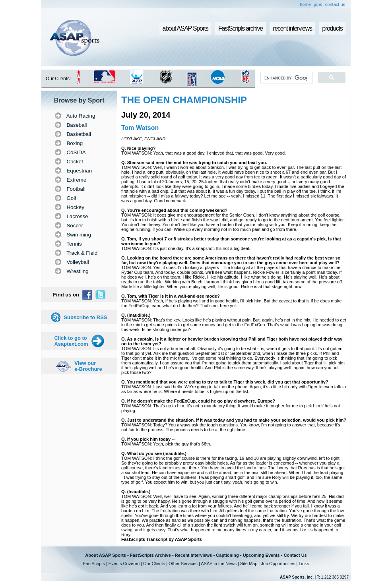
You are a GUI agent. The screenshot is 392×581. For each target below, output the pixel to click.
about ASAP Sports (185, 28)
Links (304, 564)
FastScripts (94, 564)
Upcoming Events (261, 555)
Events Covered (124, 564)
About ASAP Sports (106, 555)
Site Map (249, 564)
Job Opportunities (278, 564)
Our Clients (154, 564)
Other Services (183, 564)
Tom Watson (140, 128)
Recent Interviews (194, 555)
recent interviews (292, 28)
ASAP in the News (219, 564)
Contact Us (295, 555)
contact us (335, 4)
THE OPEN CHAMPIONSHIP (184, 100)
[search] (286, 78)
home (305, 4)
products (332, 28)
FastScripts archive (241, 28)
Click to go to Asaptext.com (71, 341)
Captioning (227, 555)
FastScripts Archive (150, 555)
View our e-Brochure (88, 366)
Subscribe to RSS (85, 317)
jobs (318, 4)
